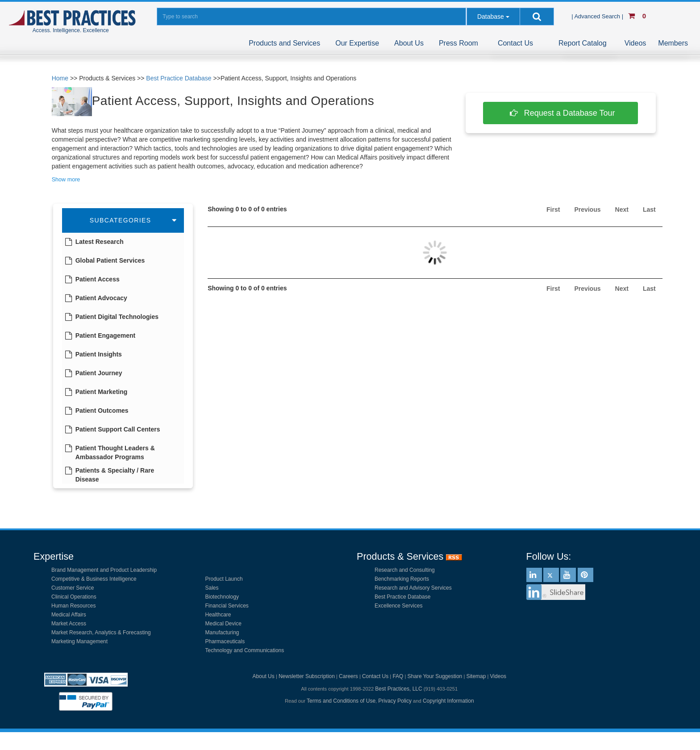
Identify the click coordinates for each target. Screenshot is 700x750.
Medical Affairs (69, 615)
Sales (212, 588)
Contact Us (515, 43)
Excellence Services (398, 606)
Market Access (69, 624)
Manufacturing (222, 633)
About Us (409, 43)
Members (673, 43)
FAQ (398, 676)
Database (491, 17)
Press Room (458, 43)
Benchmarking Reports (402, 579)
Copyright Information (448, 701)
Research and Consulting (405, 570)
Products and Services (284, 43)
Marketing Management (79, 641)
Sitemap (476, 676)
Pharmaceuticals (225, 641)
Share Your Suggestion (435, 676)
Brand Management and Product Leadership (104, 570)
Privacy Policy (395, 701)
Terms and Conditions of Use (341, 701)
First (553, 209)
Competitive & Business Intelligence (94, 579)
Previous (587, 209)
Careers (348, 676)
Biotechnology (222, 597)
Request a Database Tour (561, 113)
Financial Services (227, 606)
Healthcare (218, 615)
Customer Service (73, 588)
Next (622, 209)
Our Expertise (357, 43)
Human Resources (73, 606)
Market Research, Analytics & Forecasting (101, 633)
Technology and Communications (245, 650)
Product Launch (224, 579)
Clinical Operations (74, 597)
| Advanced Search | (598, 16)
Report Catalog (583, 43)
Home (60, 78)
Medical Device (223, 624)
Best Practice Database (179, 78)
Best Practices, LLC (398, 689)
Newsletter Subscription (307, 676)
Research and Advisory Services (413, 588)
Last (649, 209)
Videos (635, 43)
